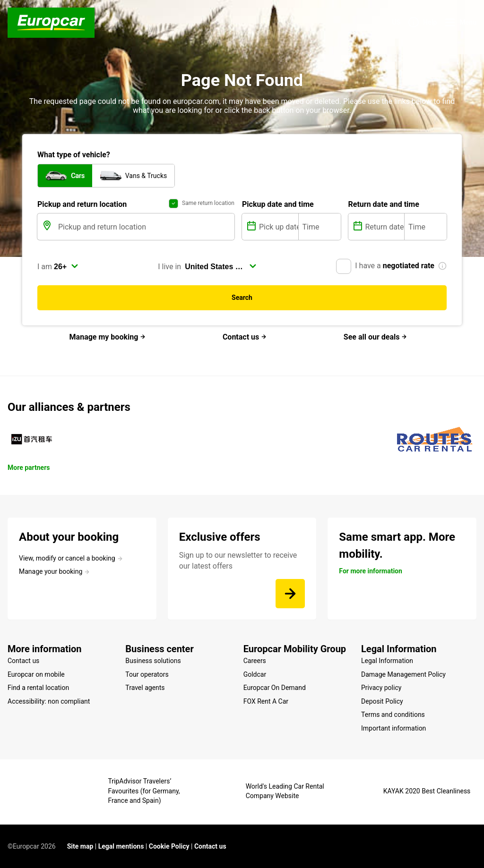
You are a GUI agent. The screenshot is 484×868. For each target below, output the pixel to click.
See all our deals (376, 337)
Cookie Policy (169, 846)
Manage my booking (108, 337)
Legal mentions (121, 846)
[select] (66, 266)
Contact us (245, 337)
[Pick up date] (278, 227)
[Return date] (384, 227)
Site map (80, 846)
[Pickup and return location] (145, 227)
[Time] (320, 227)
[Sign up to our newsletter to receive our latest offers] (290, 594)
